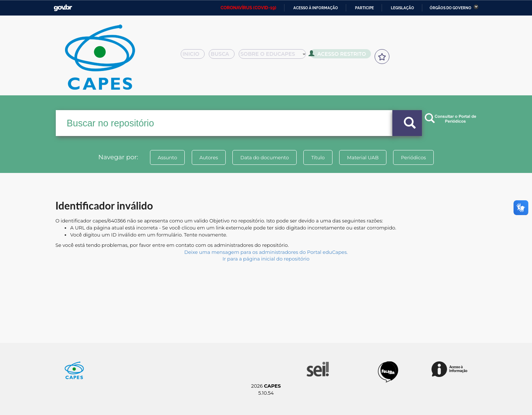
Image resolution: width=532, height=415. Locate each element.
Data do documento (265, 157)
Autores (209, 157)
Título (318, 157)
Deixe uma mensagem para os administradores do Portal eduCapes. (266, 252)
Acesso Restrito (340, 55)
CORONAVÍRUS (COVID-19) (248, 8)
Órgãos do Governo (451, 8)
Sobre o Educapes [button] (276, 56)
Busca (225, 56)
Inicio (195, 56)
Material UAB (363, 157)
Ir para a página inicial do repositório (266, 259)
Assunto (168, 157)
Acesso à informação (316, 8)
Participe (364, 8)
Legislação (403, 8)
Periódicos (413, 157)
